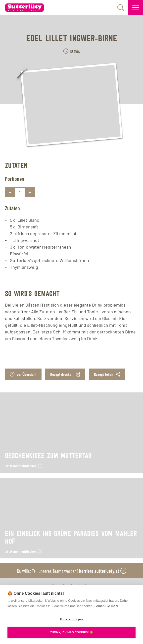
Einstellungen (71, 619)
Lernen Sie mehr (106, 606)
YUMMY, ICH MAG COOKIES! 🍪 (71, 632)
